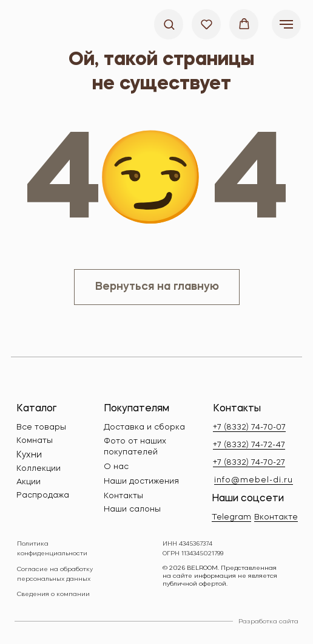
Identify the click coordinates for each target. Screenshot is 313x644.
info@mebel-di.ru (254, 480)
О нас (116, 467)
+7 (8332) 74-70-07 (249, 427)
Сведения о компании (53, 594)
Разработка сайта (268, 622)
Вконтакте (276, 517)
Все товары (41, 427)
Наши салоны (132, 509)
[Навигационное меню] (286, 24)
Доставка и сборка (144, 427)
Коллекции (39, 469)
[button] (169, 24)
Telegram (231, 517)
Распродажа (43, 495)
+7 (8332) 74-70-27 (249, 463)
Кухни (29, 455)
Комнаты (35, 441)
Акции (29, 482)
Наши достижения (141, 481)
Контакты (123, 496)
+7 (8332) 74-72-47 (249, 445)
